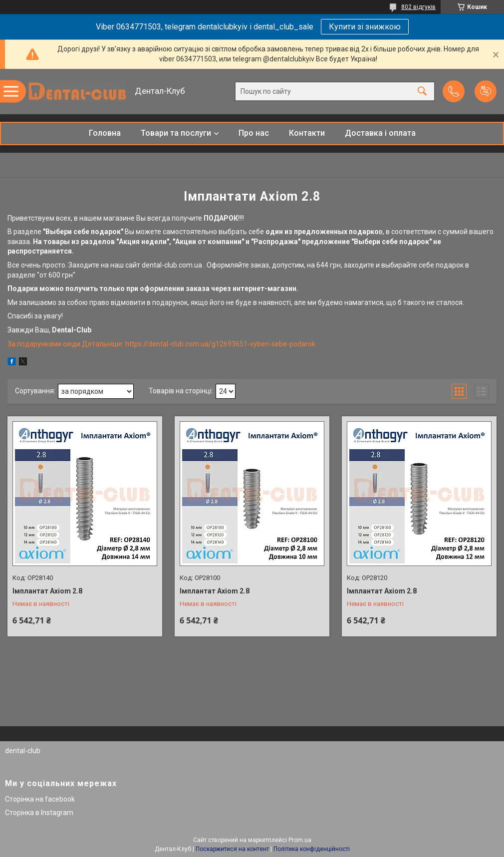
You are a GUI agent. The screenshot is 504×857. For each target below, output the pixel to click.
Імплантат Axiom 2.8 (47, 591)
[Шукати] (422, 92)
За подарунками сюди (45, 344)
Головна (105, 133)
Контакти (307, 133)
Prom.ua (300, 840)
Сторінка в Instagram (39, 813)
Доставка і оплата (380, 133)
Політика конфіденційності (312, 849)
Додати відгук (486, 91)
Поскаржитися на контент (232, 849)
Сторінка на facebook (40, 799)
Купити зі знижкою (365, 27)
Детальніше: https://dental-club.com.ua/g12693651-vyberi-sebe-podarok (199, 344)
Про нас (254, 133)
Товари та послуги (176, 133)
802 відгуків (418, 7)
